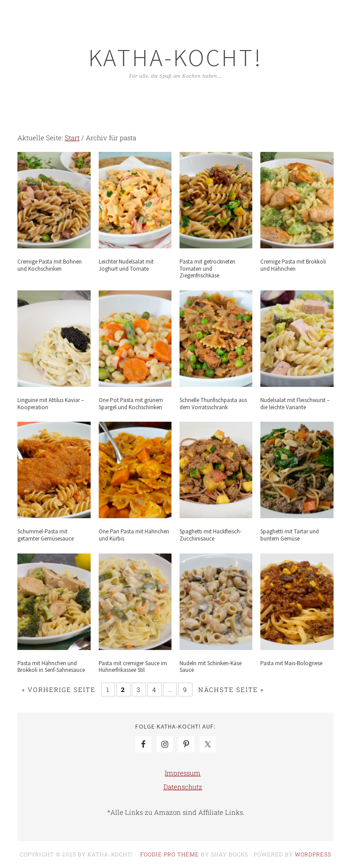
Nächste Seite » (231, 690)
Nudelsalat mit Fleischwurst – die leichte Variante (295, 404)
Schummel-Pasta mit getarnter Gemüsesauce (46, 535)
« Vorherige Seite (59, 690)
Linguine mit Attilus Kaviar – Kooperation (51, 404)
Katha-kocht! (175, 57)
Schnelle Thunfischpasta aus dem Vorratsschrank (213, 404)
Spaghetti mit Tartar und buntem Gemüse (290, 535)
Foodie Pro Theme (170, 854)
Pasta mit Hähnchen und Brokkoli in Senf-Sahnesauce (51, 667)
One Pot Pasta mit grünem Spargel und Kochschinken (131, 404)
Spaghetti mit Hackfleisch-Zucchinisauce (211, 535)
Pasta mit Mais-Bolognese (291, 663)
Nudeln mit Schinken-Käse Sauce (211, 667)
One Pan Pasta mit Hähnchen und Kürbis (134, 535)
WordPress (313, 854)
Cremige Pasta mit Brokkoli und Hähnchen (293, 265)
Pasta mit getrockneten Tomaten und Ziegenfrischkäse (207, 268)
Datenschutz (183, 787)
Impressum (183, 773)
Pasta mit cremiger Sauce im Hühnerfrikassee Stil (133, 667)
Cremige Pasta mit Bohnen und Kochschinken (50, 265)
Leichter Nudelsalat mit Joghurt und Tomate (126, 265)
